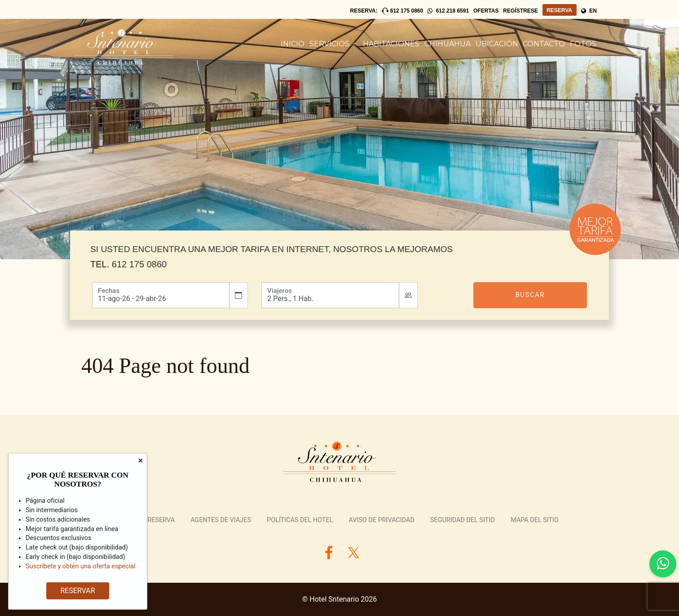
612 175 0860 (139, 264)
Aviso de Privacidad (382, 520)
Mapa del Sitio (535, 520)
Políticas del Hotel (300, 520)
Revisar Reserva (148, 520)
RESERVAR (76, 591)
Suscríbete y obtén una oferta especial (80, 566)
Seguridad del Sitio (463, 520)
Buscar (530, 295)
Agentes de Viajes (221, 520)
